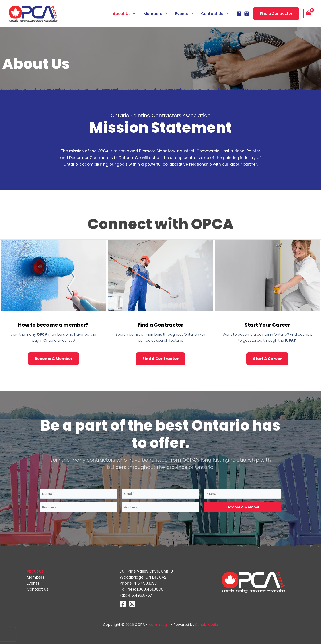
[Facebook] (239, 14)
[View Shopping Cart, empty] (308, 14)
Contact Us (215, 14)
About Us (127, 14)
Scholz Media (207, 625)
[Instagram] (247, 14)
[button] (136, 14)
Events (185, 14)
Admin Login (159, 625)
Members (157, 14)
